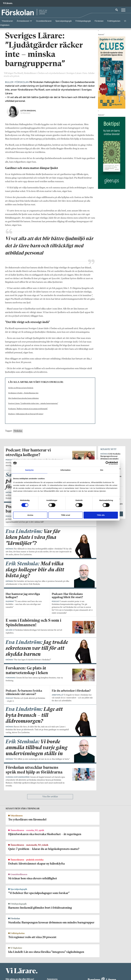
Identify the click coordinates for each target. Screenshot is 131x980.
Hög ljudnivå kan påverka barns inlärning (23, 453)
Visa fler (112, 569)
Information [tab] (65, 470)
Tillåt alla (101, 515)
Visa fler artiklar (50, 899)
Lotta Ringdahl (28, 165)
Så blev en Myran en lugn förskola (21, 443)
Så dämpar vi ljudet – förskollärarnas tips (23, 448)
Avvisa (30, 515)
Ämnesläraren (23, 21)
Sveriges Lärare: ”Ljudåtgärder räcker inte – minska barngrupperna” (33, 458)
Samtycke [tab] (29, 470)
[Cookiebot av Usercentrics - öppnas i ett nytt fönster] (107, 463)
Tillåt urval (66, 515)
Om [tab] (102, 470)
